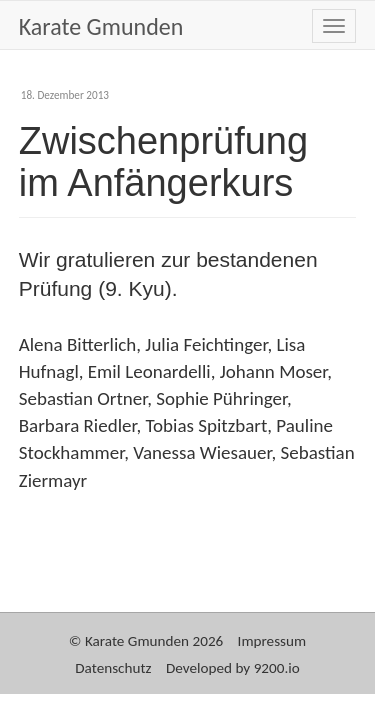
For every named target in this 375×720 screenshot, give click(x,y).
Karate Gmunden (101, 26)
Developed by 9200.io (233, 668)
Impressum (272, 641)
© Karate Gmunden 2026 (146, 641)
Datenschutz (113, 668)
